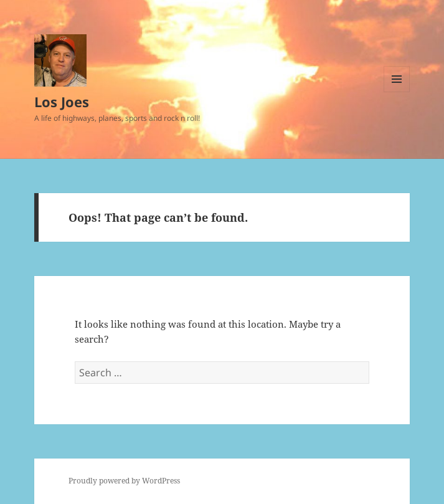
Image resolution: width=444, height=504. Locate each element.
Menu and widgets (397, 92)
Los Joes (62, 102)
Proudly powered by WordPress (124, 481)
